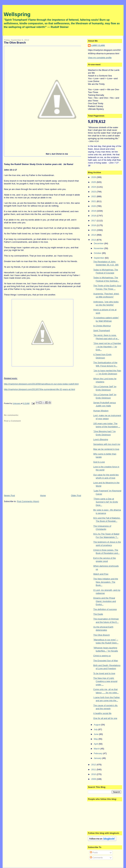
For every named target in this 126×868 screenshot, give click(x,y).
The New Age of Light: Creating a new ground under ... (105, 681)
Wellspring (17, 14)
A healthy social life (102, 713)
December (99, 243)
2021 (94, 201)
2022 (94, 196)
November (99, 248)
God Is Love (99, 462)
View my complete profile (100, 58)
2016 (94, 225)
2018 (94, 216)
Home (43, 495)
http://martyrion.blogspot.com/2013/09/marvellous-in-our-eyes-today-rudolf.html (41, 384)
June (96, 734)
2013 (94, 240)
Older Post (76, 495)
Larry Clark (98, 45)
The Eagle (98, 614)
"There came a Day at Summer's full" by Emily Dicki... (106, 502)
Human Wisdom (101, 411)
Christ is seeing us (102, 656)
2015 (94, 230)
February (98, 753)
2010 (94, 774)
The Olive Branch (102, 635)
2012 (94, 765)
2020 (94, 206)
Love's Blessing (101, 439)
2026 (94, 177)
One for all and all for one (105, 718)
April (96, 744)
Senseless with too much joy (107, 444)
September (99, 258)
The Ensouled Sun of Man (106, 661)
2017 (94, 221)
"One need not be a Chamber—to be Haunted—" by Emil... (107, 347)
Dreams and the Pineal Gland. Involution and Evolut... (105, 601)
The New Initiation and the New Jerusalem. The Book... (106, 582)
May (96, 739)
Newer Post (9, 495)
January (98, 758)
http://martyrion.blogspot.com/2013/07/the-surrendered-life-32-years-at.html (40, 389)
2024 (94, 187)
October (98, 253)
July (96, 729)
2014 (94, 235)
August (97, 725)
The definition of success (105, 609)
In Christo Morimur (102, 326)
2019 (94, 211)
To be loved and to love (104, 673)
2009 (94, 779)
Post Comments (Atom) (28, 501)
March (97, 749)
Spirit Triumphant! (102, 330)
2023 (94, 192)
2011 (94, 770)
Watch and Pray (101, 574)
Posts (94, 852)
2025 (94, 182)
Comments (96, 858)
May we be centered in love (106, 449)
